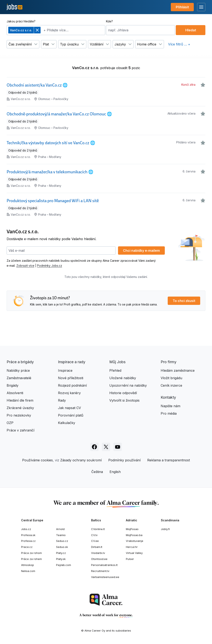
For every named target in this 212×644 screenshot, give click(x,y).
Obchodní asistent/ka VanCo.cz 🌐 (37, 85)
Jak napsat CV (69, 408)
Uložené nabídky (123, 378)
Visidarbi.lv (98, 553)
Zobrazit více (25, 266)
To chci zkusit (184, 301)
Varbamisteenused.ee (105, 577)
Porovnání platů (71, 415)
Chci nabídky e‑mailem (141, 251)
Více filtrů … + (179, 44)
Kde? (109, 21)
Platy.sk (61, 559)
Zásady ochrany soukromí (81, 460)
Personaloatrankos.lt (104, 565)
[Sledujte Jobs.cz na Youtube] (118, 447)
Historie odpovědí (123, 393)
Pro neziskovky (19, 415)
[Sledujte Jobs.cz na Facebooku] (94, 447)
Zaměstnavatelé (19, 378)
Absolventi (15, 393)
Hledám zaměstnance (178, 370)
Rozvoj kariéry (69, 393)
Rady (62, 400)
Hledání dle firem (20, 400)
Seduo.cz (62, 541)
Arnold (60, 529)
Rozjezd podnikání (72, 385)
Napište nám (170, 406)
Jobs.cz (26, 529)
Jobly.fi (165, 529)
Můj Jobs (117, 362)
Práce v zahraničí (20, 430)
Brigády (13, 385)
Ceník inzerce (171, 385)
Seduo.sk (62, 547)
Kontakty (168, 397)
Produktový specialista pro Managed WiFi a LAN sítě (53, 201)
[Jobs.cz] (14, 7)
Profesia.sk (28, 535)
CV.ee (95, 541)
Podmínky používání (124, 460)
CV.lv (94, 535)
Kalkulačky (67, 423)
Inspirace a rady (72, 362)
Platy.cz (61, 553)
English (115, 472)
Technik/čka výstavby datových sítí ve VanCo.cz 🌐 (51, 143)
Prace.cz (27, 547)
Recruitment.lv (100, 571)
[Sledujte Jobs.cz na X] (106, 447)
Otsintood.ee (99, 559)
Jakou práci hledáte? (21, 21)
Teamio (61, 535)
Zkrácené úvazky (20, 408)
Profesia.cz (28, 541)
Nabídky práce (18, 370)
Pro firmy (169, 362)
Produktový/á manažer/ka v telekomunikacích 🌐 (50, 172)
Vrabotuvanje (135, 541)
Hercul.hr (132, 547)
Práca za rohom (31, 553)
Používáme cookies (37, 460)
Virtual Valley (134, 553)
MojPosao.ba (134, 535)
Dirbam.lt (97, 547)
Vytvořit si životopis (124, 400)
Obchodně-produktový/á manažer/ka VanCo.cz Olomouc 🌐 (59, 114)
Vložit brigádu (171, 378)
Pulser (130, 559)
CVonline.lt (98, 529)
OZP (10, 423)
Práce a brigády (20, 362)
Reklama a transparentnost (169, 460)
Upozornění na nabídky (128, 385)
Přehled (115, 370)
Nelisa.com (28, 571)
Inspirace (65, 370)
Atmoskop (28, 565)
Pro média (169, 413)
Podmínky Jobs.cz (50, 266)
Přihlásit (182, 7)
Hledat (191, 30)
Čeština (97, 472)
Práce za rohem (31, 559)
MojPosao (132, 529)
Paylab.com (64, 565)
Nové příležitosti (71, 378)
